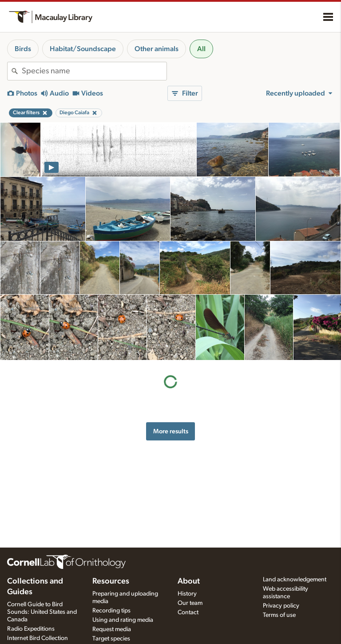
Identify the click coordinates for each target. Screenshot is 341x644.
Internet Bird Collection (38, 638)
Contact (188, 612)
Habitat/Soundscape (83, 49)
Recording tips (111, 611)
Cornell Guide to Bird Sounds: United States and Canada (42, 612)
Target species (111, 639)
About (189, 581)
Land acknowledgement (295, 580)
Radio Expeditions (31, 629)
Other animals (157, 49)
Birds (23, 49)
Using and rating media (123, 620)
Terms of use (279, 615)
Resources (111, 581)
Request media (112, 629)
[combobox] (94, 71)
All (201, 49)
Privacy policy (281, 606)
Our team (190, 603)
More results (171, 431)
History (187, 594)
